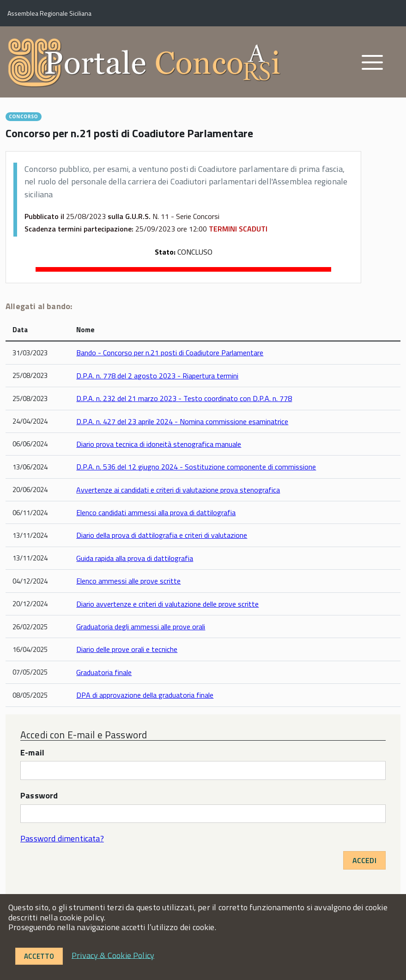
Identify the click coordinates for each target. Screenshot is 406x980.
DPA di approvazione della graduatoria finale (145, 695)
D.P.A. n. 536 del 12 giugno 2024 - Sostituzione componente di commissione (196, 467)
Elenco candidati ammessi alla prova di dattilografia (156, 512)
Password (39, 796)
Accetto (39, 956)
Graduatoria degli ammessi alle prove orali (141, 627)
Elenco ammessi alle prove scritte (128, 581)
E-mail (32, 753)
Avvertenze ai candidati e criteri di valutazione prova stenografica (178, 490)
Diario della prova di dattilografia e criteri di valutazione (162, 535)
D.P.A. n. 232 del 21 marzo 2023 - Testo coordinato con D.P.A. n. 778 (184, 398)
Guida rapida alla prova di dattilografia (135, 558)
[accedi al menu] (372, 62)
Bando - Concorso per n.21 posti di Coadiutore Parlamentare (170, 353)
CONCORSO (24, 116)
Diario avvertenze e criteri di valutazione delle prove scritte (167, 604)
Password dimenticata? (62, 838)
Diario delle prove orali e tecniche (127, 649)
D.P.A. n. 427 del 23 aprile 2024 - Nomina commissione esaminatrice (182, 421)
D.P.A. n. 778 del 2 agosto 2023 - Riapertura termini (157, 376)
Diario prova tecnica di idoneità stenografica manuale (159, 444)
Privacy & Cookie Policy (113, 955)
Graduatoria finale (104, 672)
